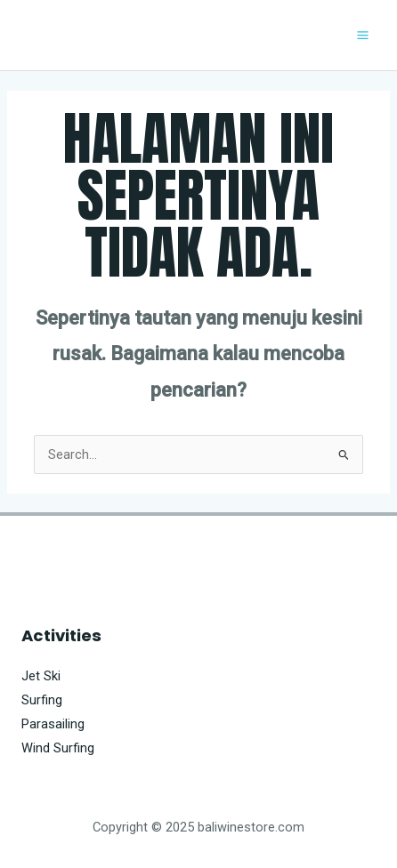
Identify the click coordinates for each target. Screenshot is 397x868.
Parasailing (53, 724)
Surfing (42, 700)
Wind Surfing (58, 748)
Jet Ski (41, 676)
